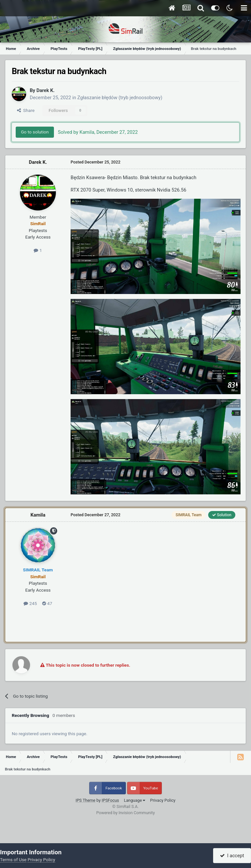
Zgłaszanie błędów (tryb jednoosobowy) (120, 98)
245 (30, 603)
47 (47, 603)
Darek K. (45, 90)
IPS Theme (85, 800)
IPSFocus (110, 800)
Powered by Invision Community (125, 813)
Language (134, 800)
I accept (232, 856)
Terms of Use (13, 860)
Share (26, 110)
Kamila (38, 515)
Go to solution (35, 132)
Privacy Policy (163, 800)
